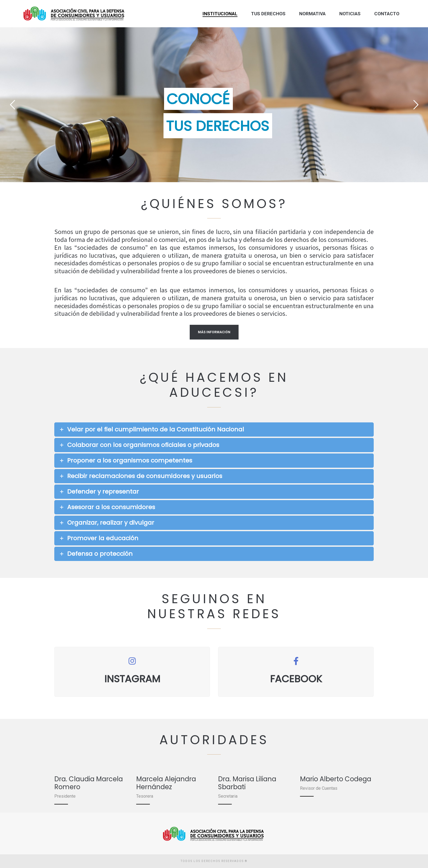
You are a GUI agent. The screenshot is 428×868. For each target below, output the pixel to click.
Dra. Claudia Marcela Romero (89, 783)
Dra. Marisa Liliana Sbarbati (247, 783)
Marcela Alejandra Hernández (166, 783)
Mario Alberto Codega (336, 779)
